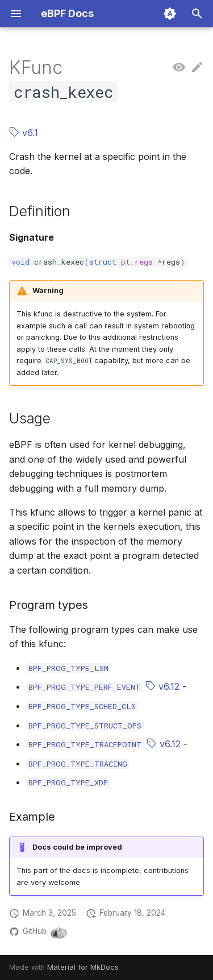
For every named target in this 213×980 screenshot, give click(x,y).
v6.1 (24, 133)
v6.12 (162, 686)
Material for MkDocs (83, 967)
